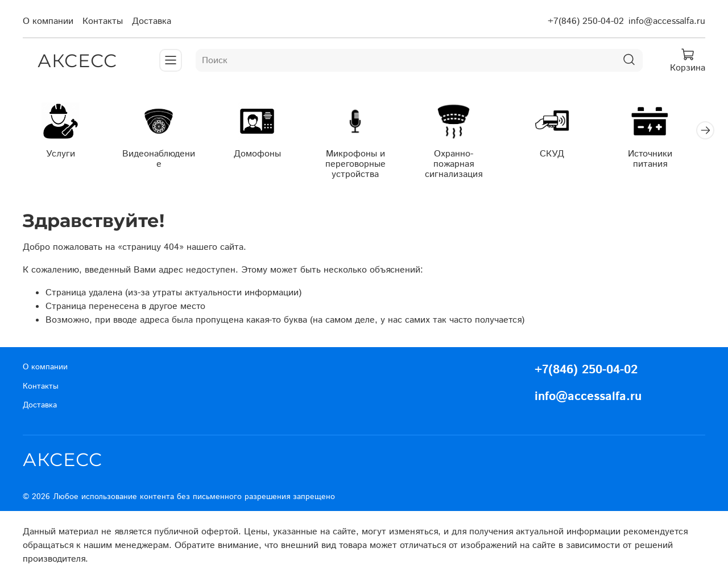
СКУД (566, 155)
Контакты (103, 21)
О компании (48, 21)
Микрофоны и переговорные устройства (364, 165)
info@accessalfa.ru (667, 21)
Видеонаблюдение (162, 155)
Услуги (62, 155)
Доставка (152, 21)
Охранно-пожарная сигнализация (465, 165)
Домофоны (263, 155)
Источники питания (666, 160)
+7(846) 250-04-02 (586, 21)
